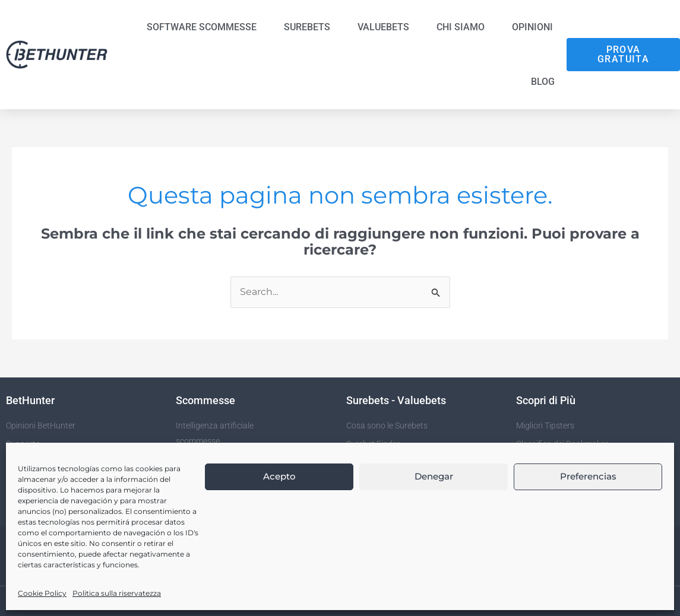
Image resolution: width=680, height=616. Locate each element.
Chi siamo (461, 27)
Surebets (307, 27)
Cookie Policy (42, 593)
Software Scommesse (202, 27)
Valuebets (383, 27)
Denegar (434, 476)
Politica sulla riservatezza (117, 593)
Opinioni (532, 27)
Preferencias (588, 476)
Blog (543, 82)
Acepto (279, 476)
